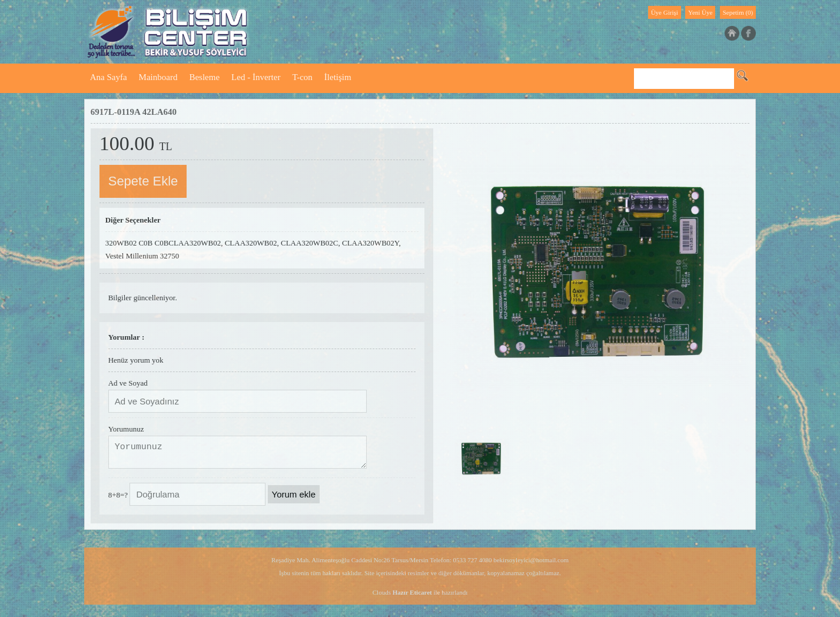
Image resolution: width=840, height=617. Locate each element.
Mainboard (158, 77)
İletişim (338, 77)
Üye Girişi (665, 12)
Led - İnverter (256, 77)
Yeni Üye (700, 12)
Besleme (204, 77)
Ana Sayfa (109, 77)
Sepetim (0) (738, 12)
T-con (302, 77)
